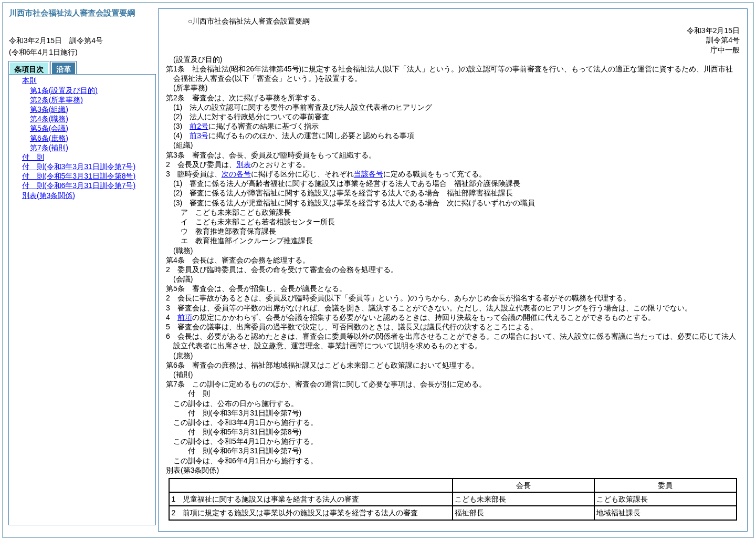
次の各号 (236, 174)
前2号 (199, 126)
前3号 (199, 136)
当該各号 (369, 174)
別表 (244, 164)
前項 (185, 317)
